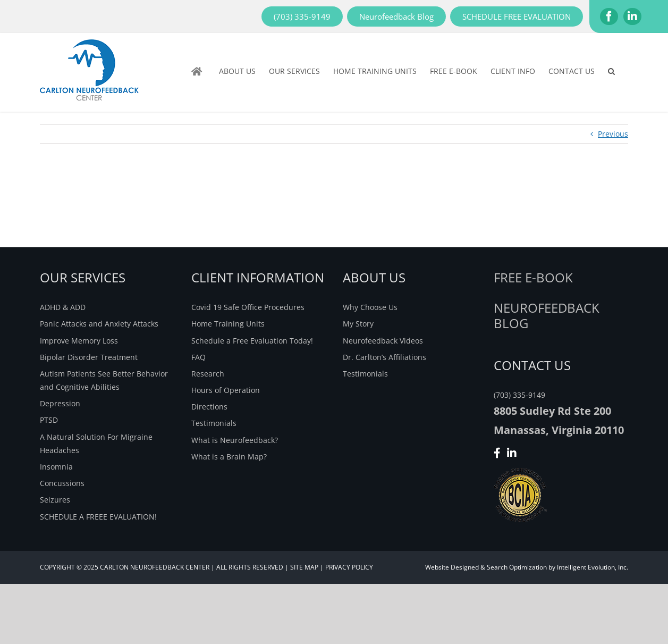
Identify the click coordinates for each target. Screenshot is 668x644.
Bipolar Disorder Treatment (89, 357)
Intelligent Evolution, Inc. (593, 567)
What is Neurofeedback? (235, 440)
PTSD (49, 420)
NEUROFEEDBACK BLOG (547, 315)
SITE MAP (304, 567)
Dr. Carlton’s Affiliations (384, 357)
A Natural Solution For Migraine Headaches (96, 444)
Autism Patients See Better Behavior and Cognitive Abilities (104, 380)
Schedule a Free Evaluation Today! (252, 341)
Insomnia (56, 467)
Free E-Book (533, 277)
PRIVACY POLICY (349, 567)
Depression (60, 403)
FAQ (198, 357)
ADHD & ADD (63, 307)
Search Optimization (517, 567)
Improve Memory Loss (79, 341)
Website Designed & (455, 567)
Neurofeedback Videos (383, 341)
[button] (611, 71)
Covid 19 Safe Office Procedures (248, 307)
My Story (358, 324)
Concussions (62, 483)
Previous (613, 134)
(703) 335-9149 (519, 395)
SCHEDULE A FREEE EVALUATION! (98, 517)
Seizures (55, 500)
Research (208, 374)
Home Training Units (228, 324)
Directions (209, 407)
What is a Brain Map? (229, 457)
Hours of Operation (226, 390)
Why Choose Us (370, 307)
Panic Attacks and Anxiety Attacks (99, 324)
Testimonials (214, 423)
